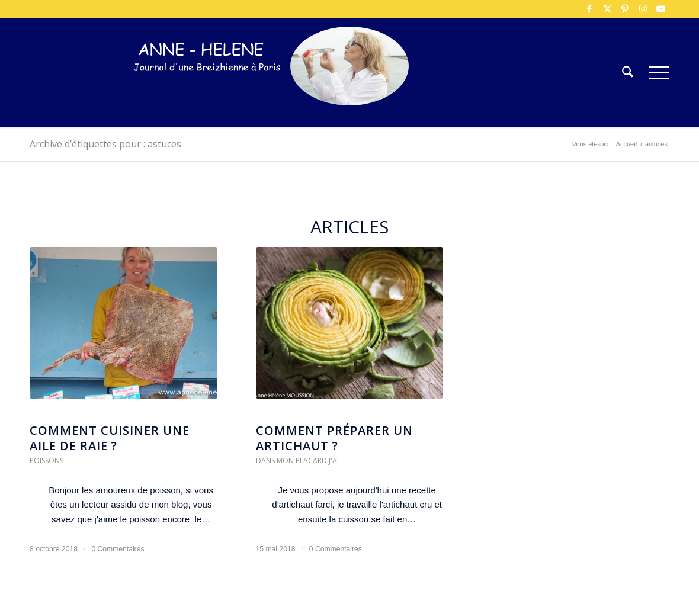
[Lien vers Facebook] (589, 9)
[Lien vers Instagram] (643, 9)
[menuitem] (628, 73)
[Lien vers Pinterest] (625, 9)
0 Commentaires (118, 549)
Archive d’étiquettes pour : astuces (105, 144)
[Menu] (655, 73)
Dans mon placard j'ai (297, 461)
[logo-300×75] (207, 90)
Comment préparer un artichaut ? (334, 438)
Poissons (47, 461)
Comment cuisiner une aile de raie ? (110, 438)
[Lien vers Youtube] (660, 9)
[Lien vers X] (607, 9)
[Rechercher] (628, 73)
